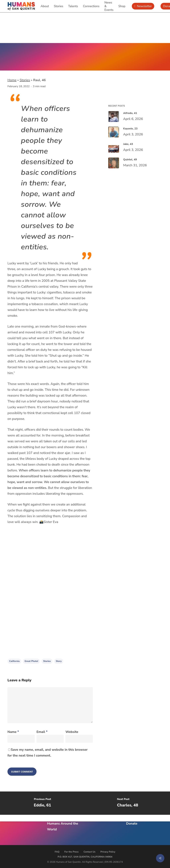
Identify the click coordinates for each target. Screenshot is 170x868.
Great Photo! (31, 661)
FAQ (57, 852)
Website (72, 732)
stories (47, 661)
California (14, 661)
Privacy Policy (108, 852)
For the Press (72, 852)
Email (42, 732)
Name (13, 732)
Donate (132, 824)
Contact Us (89, 852)
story (59, 661)
